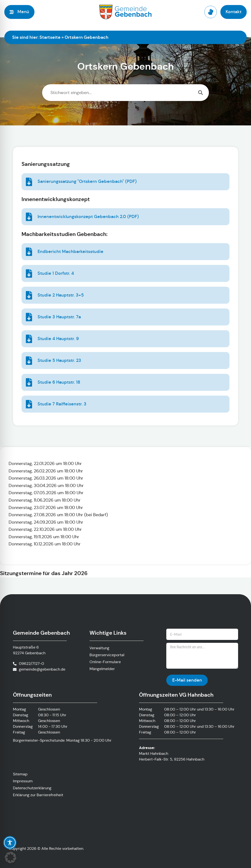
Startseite (50, 37)
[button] (11, 857)
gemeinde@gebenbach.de (42, 669)
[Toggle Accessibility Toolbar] (10, 843)
